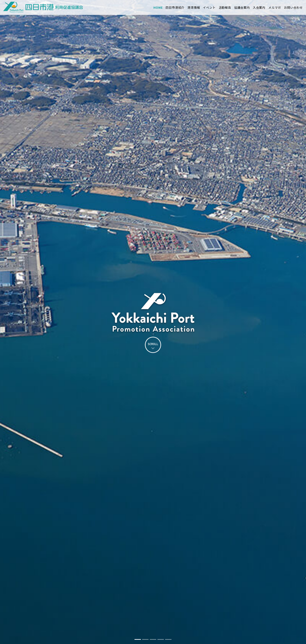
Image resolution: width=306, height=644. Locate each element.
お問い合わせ (293, 7)
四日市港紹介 (175, 7)
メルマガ (275, 7)
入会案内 (259, 7)
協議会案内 (242, 7)
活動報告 (225, 7)
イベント (209, 7)
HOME (158, 7)
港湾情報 (194, 7)
